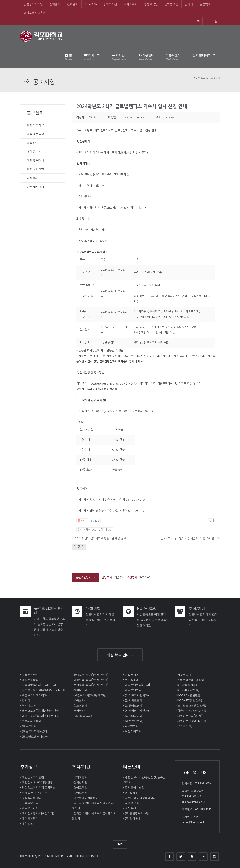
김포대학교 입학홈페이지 (140, 798)
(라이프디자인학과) (137, 695)
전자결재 (73, 4)
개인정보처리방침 (33, 777)
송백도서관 (110, 4)
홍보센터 (173, 58)
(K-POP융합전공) (187, 685)
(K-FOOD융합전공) (188, 690)
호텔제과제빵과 (32, 721)
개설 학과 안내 (120, 655)
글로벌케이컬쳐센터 (86, 798)
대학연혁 (93, 608)
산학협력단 (171, 4)
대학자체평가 (30, 818)
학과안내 (120, 58)
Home (195, 78)
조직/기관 (197, 608)
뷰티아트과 (29, 705)
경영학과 (79, 711)
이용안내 (147, 58)
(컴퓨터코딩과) (134, 705)
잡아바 (189, 4)
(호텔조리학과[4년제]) (35, 731)
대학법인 (27, 824)
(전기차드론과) (134, 700)
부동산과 (79, 700)
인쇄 (212, 521)
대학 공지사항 (35, 169)
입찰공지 (32, 178)
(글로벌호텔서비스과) (35, 736)
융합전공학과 (30, 680)
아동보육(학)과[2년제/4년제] (91, 680)
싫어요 (95, 521)
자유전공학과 (30, 674)
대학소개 (92, 58)
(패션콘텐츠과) (134, 721)
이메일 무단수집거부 (35, 793)
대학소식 (216, 78)
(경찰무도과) (184, 674)
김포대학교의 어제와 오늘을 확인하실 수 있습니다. (100, 620)
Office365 (91, 4)
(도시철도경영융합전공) (191, 705)
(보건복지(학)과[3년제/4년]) (90, 695)
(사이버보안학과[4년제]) (191, 721)
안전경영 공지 (35, 187)
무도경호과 (132, 680)
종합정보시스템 (33, 4)
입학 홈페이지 (203, 55)
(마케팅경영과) (83, 716)
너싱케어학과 (133, 731)
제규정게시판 (30, 808)
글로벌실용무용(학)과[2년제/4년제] (43, 690)
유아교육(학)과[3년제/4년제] (91, 674)
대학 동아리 (34, 151)
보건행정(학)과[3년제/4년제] (91, 685)
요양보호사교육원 (35, 13)
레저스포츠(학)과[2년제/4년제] (41, 711)
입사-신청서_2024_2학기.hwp (95, 530)
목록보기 (79, 547)
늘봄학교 (205, 4)
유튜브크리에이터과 (34, 695)
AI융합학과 (132, 726)
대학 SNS (32, 143)
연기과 (26, 700)
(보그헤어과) (184, 726)
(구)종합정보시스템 (137, 813)
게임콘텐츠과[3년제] (137, 685)
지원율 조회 (132, 803)
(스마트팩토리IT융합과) (191, 680)
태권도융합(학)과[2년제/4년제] (41, 716)
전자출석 (55, 4)
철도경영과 (80, 705)
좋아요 (82, 521)
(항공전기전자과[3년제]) (191, 711)
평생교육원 (151, 4)
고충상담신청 (30, 803)
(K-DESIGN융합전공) (189, 695)
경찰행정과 (132, 674)
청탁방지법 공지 (32, 798)
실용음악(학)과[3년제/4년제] (39, 685)
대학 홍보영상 (35, 134)
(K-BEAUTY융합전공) (189, 700)
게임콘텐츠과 (133, 690)
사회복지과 (80, 690)
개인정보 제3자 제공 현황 (37, 782)
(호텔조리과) (30, 726)
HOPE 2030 (147, 608)
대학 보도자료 (35, 125)
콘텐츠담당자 (85, 577)
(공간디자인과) (134, 716)
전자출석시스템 (135, 787)
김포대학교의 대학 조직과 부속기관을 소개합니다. (203, 620)
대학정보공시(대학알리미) (38, 813)
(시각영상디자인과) (137, 711)
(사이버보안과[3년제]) (190, 716)
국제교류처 (131, 4)
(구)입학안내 (133, 818)
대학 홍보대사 (35, 160)
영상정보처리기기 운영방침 (39, 787)
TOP (120, 844)
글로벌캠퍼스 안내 (48, 611)
